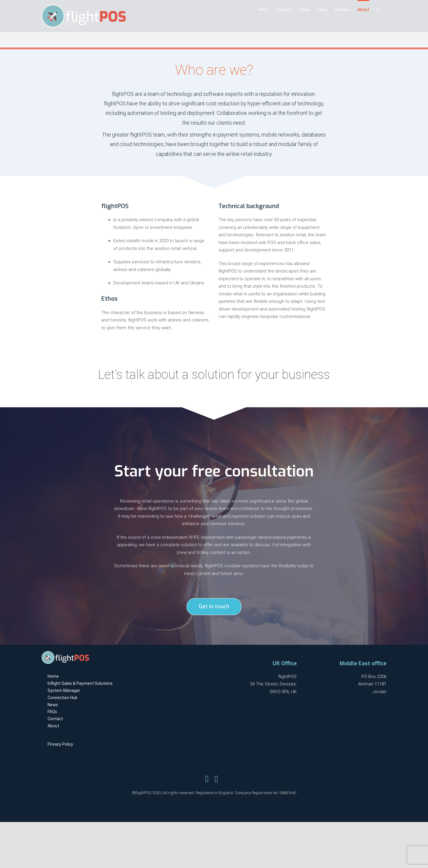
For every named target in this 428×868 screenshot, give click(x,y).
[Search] (378, 9)
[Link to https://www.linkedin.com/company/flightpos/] (216, 779)
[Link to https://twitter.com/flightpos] (207, 779)
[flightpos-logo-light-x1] (65, 653)
